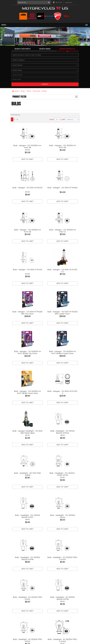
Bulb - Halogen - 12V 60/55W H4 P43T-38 (27, 231)
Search (45, 84)
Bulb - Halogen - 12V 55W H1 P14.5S (28, 270)
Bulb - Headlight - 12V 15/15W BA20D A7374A (63, 432)
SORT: (63, 120)
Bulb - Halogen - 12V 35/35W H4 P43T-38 (63, 147)
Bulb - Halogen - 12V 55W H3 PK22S (27, 188)
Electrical (36, 91)
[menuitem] (34, 2)
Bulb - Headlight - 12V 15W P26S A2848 (27, 474)
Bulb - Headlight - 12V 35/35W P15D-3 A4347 (63, 558)
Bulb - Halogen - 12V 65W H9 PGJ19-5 (63, 392)
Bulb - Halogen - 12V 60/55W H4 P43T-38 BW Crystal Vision (63, 352)
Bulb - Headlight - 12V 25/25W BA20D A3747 (28, 516)
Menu (4, 25)
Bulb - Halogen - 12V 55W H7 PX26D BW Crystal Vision (63, 313)
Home (15, 91)
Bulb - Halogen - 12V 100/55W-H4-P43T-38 (27, 147)
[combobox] (45, 60)
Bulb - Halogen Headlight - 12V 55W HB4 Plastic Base (27, 432)
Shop (23, 91)
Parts (29, 91)
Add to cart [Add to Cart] (27, 159)
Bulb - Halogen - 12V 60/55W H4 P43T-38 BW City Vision (27, 352)
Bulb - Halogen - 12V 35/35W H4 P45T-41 (63, 231)
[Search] (49, 2)
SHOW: (52, 120)
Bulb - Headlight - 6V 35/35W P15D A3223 (27, 640)
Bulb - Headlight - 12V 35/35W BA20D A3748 (28, 558)
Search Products (67, 49)
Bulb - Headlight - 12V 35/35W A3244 (63, 516)
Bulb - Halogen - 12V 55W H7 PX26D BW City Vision (27, 313)
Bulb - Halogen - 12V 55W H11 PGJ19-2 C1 (63, 271)
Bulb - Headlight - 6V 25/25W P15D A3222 (27, 598)
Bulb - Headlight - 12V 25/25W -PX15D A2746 (63, 474)
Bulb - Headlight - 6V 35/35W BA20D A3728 (63, 598)
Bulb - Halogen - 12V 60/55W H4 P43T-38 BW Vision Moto (27, 392)
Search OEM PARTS (22, 49)
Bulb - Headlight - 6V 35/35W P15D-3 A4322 (63, 640)
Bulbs (44, 91)
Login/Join (68, 2)
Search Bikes (45, 49)
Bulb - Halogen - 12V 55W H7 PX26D (63, 188)
